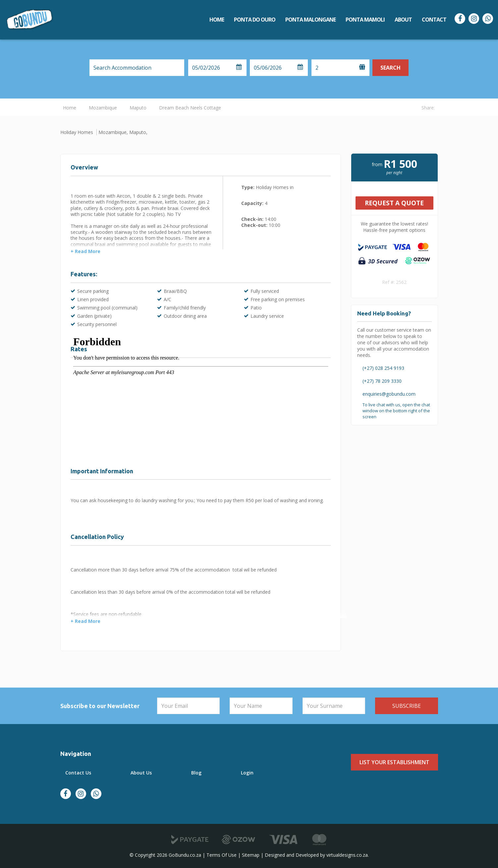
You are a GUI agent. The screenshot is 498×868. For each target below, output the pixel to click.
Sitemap (251, 855)
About (403, 20)
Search (390, 68)
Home (217, 20)
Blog (196, 773)
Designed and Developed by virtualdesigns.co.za (316, 855)
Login (247, 773)
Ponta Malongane (310, 20)
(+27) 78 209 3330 (382, 381)
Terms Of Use (221, 855)
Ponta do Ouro (255, 20)
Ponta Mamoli (365, 20)
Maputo (138, 108)
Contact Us (78, 773)
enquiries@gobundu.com (389, 394)
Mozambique (103, 108)
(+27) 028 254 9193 (383, 368)
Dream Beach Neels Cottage (190, 108)
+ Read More (85, 251)
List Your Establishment (394, 762)
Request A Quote (394, 203)
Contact (434, 20)
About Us (141, 773)
